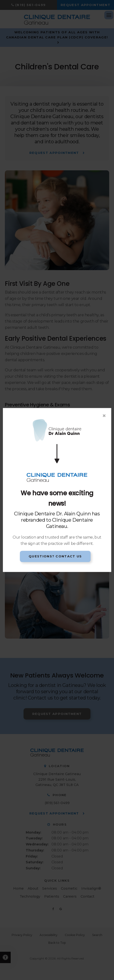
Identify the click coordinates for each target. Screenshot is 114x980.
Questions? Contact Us (55, 556)
